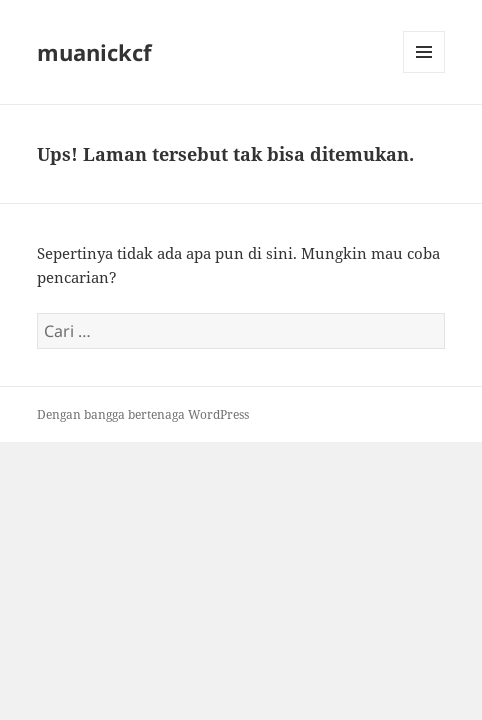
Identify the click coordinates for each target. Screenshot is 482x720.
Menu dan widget (424, 72)
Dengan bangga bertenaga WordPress (143, 414)
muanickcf (94, 52)
